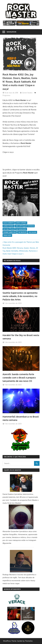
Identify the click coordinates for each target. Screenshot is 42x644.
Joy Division (30, 226)
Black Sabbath (9, 223)
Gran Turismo (21, 223)
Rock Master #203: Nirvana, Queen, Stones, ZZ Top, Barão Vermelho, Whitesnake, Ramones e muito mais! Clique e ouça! (20, 251)
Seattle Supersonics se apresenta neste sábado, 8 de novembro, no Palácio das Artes (20, 296)
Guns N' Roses (8, 226)
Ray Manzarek (21, 229)
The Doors (32, 232)
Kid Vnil (6, 229)
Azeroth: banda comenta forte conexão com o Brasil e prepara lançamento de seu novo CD (19, 378)
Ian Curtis (19, 226)
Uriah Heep (7, 235)
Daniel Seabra (27, 93)
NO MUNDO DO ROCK (12, 260)
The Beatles (22, 232)
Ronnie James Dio (10, 232)
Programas (6, 95)
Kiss (13, 229)
